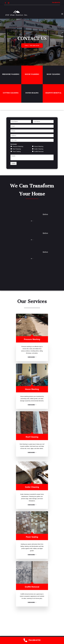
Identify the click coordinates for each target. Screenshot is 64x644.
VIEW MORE (31, 357)
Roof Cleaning (53, 74)
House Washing (32, 74)
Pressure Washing (11, 74)
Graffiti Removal (53, 93)
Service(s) (14, 144)
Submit (13, 163)
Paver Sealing (32, 93)
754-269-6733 (34, 640)
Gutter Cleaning (11, 93)
